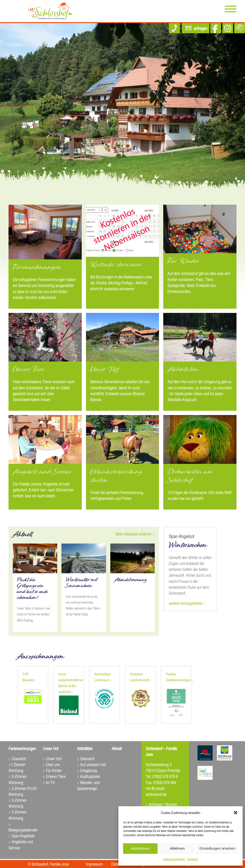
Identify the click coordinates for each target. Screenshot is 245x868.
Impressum (192, 859)
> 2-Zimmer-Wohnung (18, 779)
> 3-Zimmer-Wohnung (18, 803)
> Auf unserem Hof (91, 764)
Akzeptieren (140, 848)
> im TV (49, 782)
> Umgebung (87, 770)
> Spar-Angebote (21, 836)
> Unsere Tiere (54, 776)
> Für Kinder (52, 770)
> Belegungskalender (23, 827)
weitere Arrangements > (187, 603)
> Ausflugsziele (88, 776)
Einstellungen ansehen (217, 848)
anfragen (200, 28)
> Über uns (51, 764)
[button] (236, 813)
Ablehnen (177, 848)
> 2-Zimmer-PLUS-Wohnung (23, 791)
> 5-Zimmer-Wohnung (18, 815)
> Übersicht (17, 758)
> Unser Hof (52, 758)
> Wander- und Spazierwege (88, 785)
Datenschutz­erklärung (174, 859)
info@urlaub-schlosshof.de (156, 791)
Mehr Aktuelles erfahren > (135, 534)
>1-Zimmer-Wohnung (17, 767)
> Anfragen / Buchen (161, 804)
